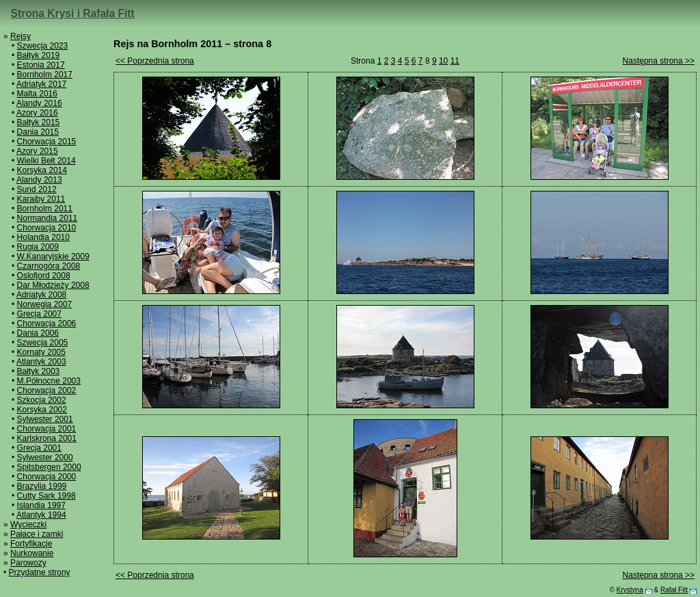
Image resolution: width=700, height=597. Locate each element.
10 (443, 61)
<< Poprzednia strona (155, 61)
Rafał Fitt (674, 590)
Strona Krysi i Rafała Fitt (73, 13)
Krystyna (630, 590)
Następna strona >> (659, 61)
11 (455, 61)
